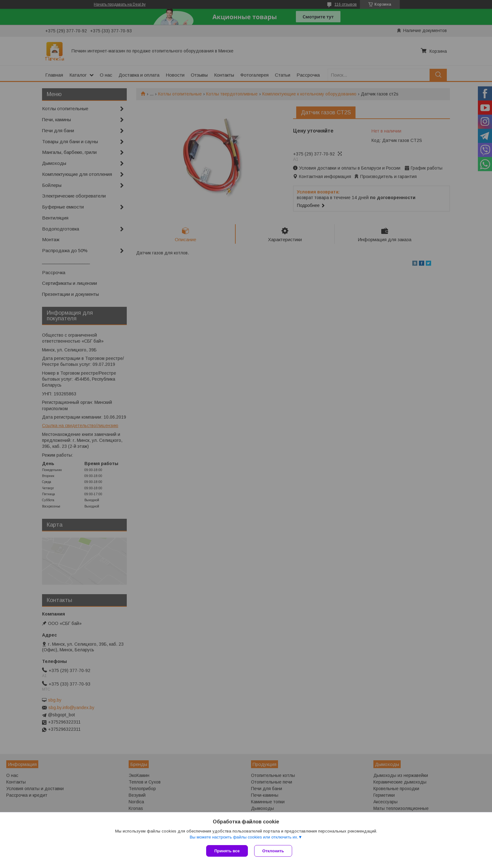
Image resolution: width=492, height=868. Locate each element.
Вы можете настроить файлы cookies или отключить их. (244, 837)
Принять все (227, 851)
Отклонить (273, 851)
